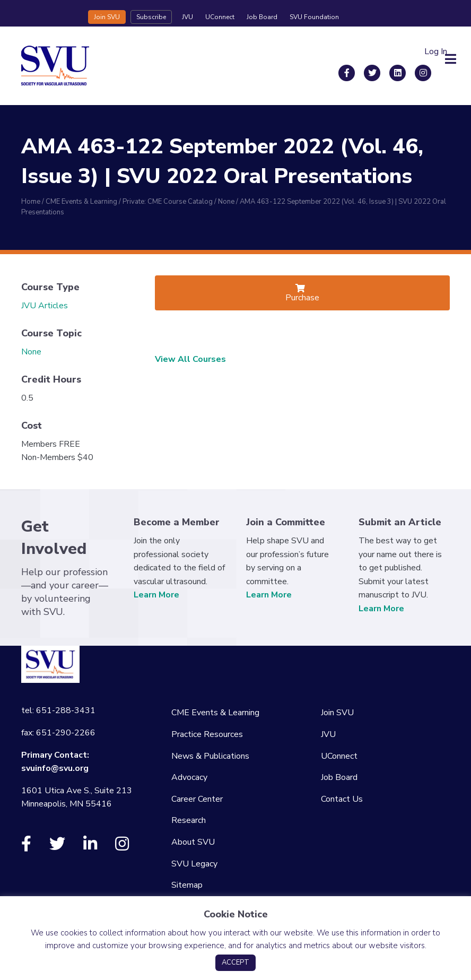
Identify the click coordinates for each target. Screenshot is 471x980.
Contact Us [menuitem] (342, 799)
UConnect (220, 17)
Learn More (156, 595)
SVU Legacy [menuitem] (194, 864)
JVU (187, 17)
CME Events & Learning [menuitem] (215, 713)
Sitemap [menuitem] (187, 885)
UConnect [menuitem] (339, 756)
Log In (436, 51)
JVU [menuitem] (328, 734)
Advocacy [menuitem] (189, 777)
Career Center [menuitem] (197, 799)
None (31, 352)
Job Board (262, 17)
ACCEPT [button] (235, 962)
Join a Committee (286, 522)
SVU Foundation (314, 17)
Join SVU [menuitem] (337, 713)
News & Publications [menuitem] (210, 756)
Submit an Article (400, 522)
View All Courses (190, 359)
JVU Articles (45, 306)
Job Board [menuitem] (339, 777)
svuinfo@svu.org (55, 768)
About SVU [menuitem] (193, 842)
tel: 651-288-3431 (58, 710)
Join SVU (107, 17)
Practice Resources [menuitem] (207, 734)
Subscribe (151, 17)
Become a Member (177, 522)
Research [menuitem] (189, 820)
